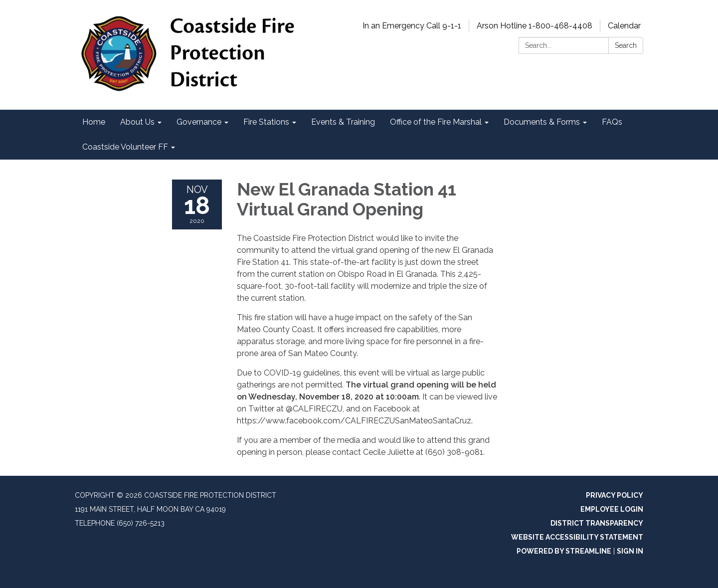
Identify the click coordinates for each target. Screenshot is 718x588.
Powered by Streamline (564, 551)
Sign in (630, 551)
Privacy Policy (615, 495)
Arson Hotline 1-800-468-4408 (535, 26)
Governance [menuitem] (199, 122)
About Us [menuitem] (137, 122)
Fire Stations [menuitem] (266, 122)
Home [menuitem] (94, 122)
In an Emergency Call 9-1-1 (412, 26)
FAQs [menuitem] (612, 122)
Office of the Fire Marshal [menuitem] (436, 122)
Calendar (624, 26)
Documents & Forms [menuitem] (542, 122)
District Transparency (597, 523)
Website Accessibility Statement (577, 537)
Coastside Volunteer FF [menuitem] (125, 147)
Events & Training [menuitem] (343, 122)
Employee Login (612, 509)
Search (626, 45)
